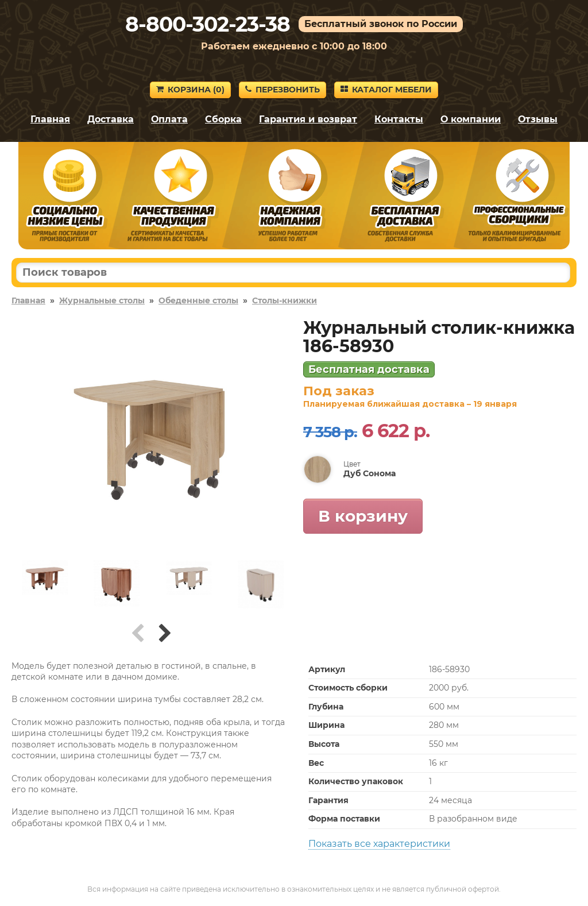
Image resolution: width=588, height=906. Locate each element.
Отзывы (538, 119)
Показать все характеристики (379, 844)
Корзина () (190, 90)
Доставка (111, 119)
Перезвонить (283, 90)
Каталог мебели (386, 90)
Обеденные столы (198, 300)
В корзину (363, 516)
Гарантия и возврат (308, 119)
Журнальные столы (102, 300)
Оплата (169, 119)
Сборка (223, 119)
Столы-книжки (285, 300)
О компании (471, 119)
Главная (50, 119)
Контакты (399, 119)
